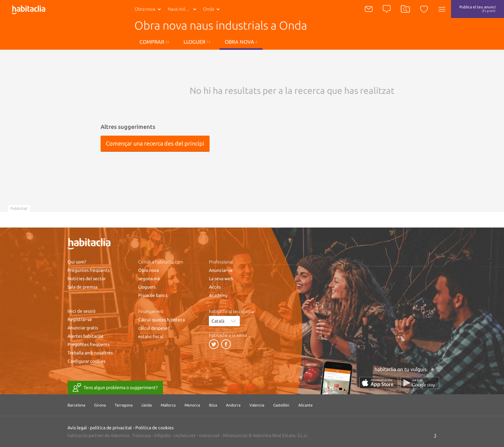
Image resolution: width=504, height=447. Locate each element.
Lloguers (147, 287)
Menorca (192, 405)
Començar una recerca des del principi (155, 143)
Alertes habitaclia (85, 336)
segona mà (149, 279)
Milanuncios (235, 435)
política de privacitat (111, 428)
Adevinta (120, 435)
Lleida (147, 405)
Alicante (306, 405)
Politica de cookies (154, 428)
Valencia (257, 405)
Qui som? (77, 262)
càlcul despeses (154, 328)
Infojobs (162, 435)
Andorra (233, 405)
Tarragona (124, 405)
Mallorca (168, 405)
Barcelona (76, 405)
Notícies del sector (87, 279)
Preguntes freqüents (89, 270)
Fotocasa (142, 435)
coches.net (185, 435)
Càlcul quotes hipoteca (162, 320)
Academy (218, 295)
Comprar (154, 42)
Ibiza (213, 405)
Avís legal (77, 428)
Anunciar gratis (83, 328)
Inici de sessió (81, 311)
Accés (215, 287)
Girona (100, 405)
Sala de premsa (82, 287)
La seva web (221, 279)
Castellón (281, 405)
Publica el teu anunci (477, 9)
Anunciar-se (221, 270)
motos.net (209, 435)
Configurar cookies (86, 361)
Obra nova (145, 9)
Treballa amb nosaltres (90, 353)
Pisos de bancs (153, 295)
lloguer (197, 42)
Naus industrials (183, 9)
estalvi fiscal (151, 336)
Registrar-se (80, 319)
